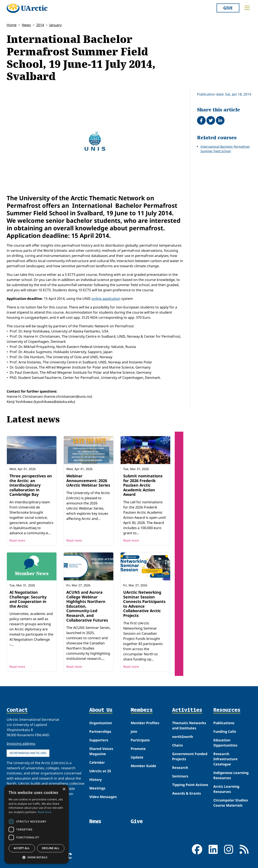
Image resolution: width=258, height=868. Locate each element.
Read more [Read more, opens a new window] (45, 812)
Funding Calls (225, 731)
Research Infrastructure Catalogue (225, 759)
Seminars (180, 776)
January (55, 25)
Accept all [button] (22, 848)
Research (180, 768)
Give (228, 8)
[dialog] (36, 824)
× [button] (64, 789)
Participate (140, 740)
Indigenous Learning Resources (231, 775)
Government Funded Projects (190, 756)
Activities (187, 710)
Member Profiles (145, 723)
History (96, 780)
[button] (36, 857)
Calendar (97, 762)
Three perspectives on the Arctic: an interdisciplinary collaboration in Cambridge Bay (31, 485)
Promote (138, 749)
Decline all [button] (51, 848)
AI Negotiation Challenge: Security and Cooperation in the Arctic (28, 599)
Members (142, 710)
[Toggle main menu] (247, 8)
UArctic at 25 (100, 771)
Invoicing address (21, 744)
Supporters (99, 740)
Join (134, 731)
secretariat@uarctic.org (28, 753)
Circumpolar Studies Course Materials (231, 803)
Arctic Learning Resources (226, 789)
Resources (227, 710)
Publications (224, 723)
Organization (101, 723)
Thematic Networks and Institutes (189, 725)
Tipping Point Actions (190, 785)
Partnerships (100, 731)
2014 (40, 25)
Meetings (97, 788)
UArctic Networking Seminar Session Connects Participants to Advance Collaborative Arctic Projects (144, 604)
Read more (17, 540)
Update (137, 757)
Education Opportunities (225, 743)
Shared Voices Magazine (101, 751)
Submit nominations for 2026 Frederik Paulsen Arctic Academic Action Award (143, 485)
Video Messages (103, 797)
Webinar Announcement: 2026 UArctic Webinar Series (88, 480)
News (26, 25)
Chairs (178, 745)
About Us (101, 710)
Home (12, 25)
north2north (183, 737)
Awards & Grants (187, 793)
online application (106, 299)
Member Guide (143, 766)
